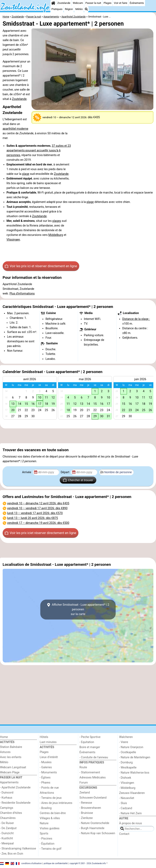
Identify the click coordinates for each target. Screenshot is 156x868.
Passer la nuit (93, 3)
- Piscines (46, 839)
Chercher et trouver (78, 480)
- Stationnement (90, 772)
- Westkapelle (128, 768)
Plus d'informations (22, 294)
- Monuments (48, 772)
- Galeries (46, 767)
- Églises (45, 778)
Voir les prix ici (41, 266)
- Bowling (46, 808)
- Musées (46, 762)
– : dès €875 (32, 518)
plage (26, 174)
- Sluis (123, 803)
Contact (124, 834)
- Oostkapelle (128, 752)
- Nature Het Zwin (131, 813)
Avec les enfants (11, 757)
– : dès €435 (38, 503)
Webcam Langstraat (13, 767)
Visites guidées (50, 828)
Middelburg (56, 235)
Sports (44, 834)
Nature (44, 823)
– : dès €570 (35, 513)
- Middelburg (127, 788)
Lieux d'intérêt (49, 757)
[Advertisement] (78, 436)
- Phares (45, 783)
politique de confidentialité (56, 863)
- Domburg (126, 762)
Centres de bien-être (53, 813)
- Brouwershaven (90, 808)
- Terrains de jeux (51, 798)
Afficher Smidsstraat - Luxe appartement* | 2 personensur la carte (78, 609)
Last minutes (48, 742)
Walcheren (126, 737)
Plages (108, 3)
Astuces (5, 752)
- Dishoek (125, 778)
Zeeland (85, 793)
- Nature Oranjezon (131, 747)
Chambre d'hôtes (11, 813)
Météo (79, 9)
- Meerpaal (7, 843)
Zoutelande (64, 3)
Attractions (47, 793)
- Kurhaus (6, 798)
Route (83, 767)
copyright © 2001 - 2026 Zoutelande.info (88, 863)
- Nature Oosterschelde (94, 823)
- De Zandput (8, 828)
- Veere (124, 742)
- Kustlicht (6, 838)
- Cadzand (126, 808)
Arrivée (27, 472)
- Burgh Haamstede (92, 828)
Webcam (78, 3)
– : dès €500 (38, 523)
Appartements (9, 782)
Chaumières (8, 818)
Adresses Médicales (93, 778)
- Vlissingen (127, 783)
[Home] (53, 3)
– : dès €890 (37, 508)
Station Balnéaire (11, 747)
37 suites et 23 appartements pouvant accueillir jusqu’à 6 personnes (39, 151)
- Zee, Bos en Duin (12, 854)
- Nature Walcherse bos (134, 773)
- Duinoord (7, 793)
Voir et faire (121, 3)
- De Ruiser (7, 823)
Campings (7, 808)
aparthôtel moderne (15, 129)
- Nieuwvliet (127, 798)
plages (57, 221)
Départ (66, 472)
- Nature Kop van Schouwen (97, 833)
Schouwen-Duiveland (93, 798)
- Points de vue (49, 788)
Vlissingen (13, 240)
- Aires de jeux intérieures (56, 803)
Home (4, 737)
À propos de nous (131, 823)
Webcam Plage (10, 772)
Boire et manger (90, 747)
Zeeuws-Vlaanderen (132, 793)
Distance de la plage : (136, 319)
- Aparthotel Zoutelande (15, 788)
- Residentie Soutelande (15, 803)
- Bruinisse (86, 813)
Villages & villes (50, 818)
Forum (84, 783)
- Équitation (47, 844)
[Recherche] (86, 9)
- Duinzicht (7, 833)
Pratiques (57, 9)
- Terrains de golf (51, 849)
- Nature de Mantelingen (135, 757)
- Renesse (86, 803)
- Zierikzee (86, 818)
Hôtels (44, 737)
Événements (137, 3)
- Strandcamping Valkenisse (18, 849)
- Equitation (87, 742)
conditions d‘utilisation (31, 863)
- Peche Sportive (90, 737)
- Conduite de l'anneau (94, 757)
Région (69, 9)
